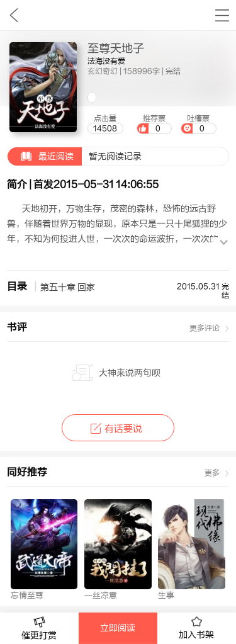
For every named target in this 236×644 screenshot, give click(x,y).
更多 (212, 473)
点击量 (105, 124)
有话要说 (118, 429)
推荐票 (154, 124)
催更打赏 (39, 629)
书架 (222, 15)
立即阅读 (118, 628)
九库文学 (14, 15)
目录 (17, 286)
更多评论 (205, 328)
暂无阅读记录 (75, 156)
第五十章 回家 (68, 288)
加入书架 (197, 628)
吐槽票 (198, 124)
